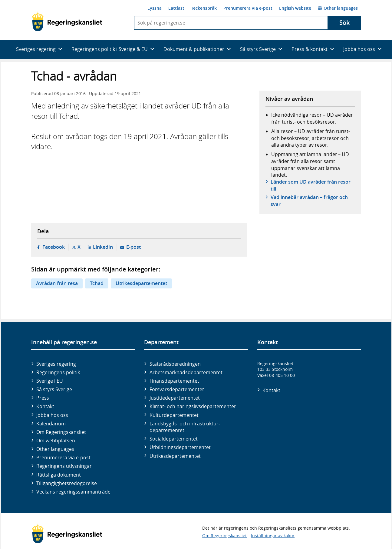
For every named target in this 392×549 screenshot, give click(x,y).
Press (43, 398)
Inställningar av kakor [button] (273, 536)
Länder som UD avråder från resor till (311, 185)
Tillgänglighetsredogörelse (67, 483)
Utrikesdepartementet (141, 283)
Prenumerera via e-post (248, 8)
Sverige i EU (50, 381)
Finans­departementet (174, 381)
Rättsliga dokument (59, 475)
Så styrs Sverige (54, 389)
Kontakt (45, 406)
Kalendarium (51, 424)
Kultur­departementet (174, 415)
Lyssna (155, 8)
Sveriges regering (56, 364)
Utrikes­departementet (175, 456)
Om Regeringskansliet (61, 432)
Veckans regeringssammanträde (73, 492)
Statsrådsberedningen (175, 364)
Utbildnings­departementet (180, 447)
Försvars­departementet (177, 389)
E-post (133, 247)
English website (295, 8)
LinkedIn (103, 247)
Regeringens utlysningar (64, 466)
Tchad (97, 283)
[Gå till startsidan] (67, 22)
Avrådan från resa (57, 283)
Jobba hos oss (52, 415)
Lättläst (176, 8)
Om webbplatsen (56, 441)
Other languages (338, 8)
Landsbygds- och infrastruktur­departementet (185, 427)
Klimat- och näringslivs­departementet (193, 406)
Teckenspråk (204, 8)
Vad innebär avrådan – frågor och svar (309, 201)
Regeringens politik (58, 372)
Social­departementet (174, 439)
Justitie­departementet (175, 398)
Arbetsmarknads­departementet (186, 372)
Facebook (54, 247)
